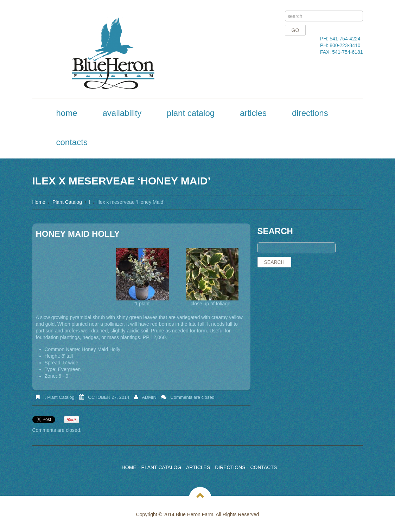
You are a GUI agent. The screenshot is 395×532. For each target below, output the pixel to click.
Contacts (72, 142)
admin (149, 397)
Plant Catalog (191, 113)
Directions (310, 113)
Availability (122, 113)
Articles (253, 113)
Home (67, 113)
